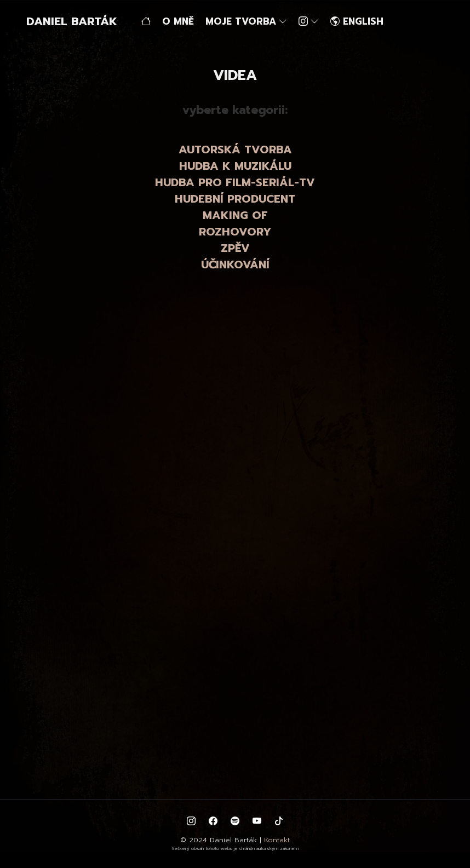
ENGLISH (357, 22)
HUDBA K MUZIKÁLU (235, 166)
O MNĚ (178, 22)
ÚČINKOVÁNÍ (235, 265)
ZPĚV (235, 248)
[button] (310, 22)
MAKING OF (235, 215)
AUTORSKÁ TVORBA (235, 150)
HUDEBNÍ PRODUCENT (235, 199)
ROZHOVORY (235, 232)
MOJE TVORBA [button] (246, 22)
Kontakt (277, 840)
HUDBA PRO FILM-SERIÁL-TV (235, 182)
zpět (16, 317)
